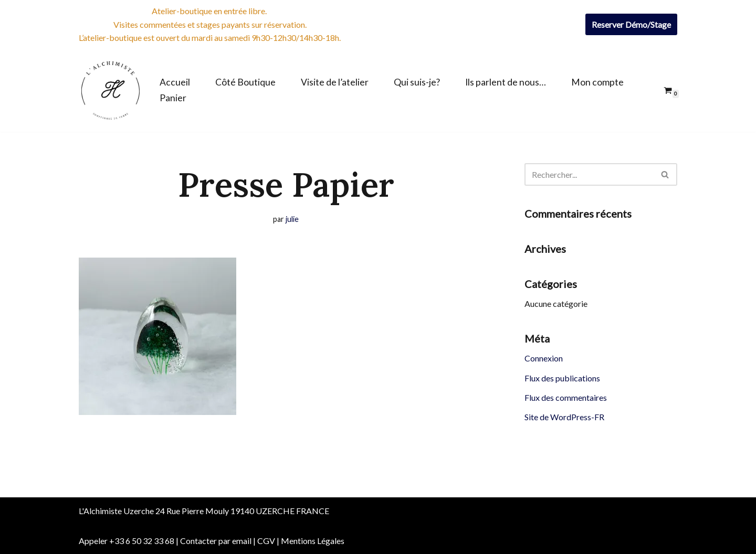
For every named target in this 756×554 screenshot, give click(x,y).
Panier (173, 98)
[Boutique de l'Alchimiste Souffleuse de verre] (110, 90)
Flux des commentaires (566, 397)
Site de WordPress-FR (564, 417)
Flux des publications (562, 378)
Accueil (175, 82)
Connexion (544, 358)
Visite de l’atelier (335, 82)
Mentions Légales (313, 541)
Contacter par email (216, 541)
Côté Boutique (245, 82)
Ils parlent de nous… (506, 82)
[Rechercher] (589, 174)
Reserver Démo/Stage (631, 24)
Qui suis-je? (417, 82)
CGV (266, 541)
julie (292, 219)
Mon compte (597, 82)
